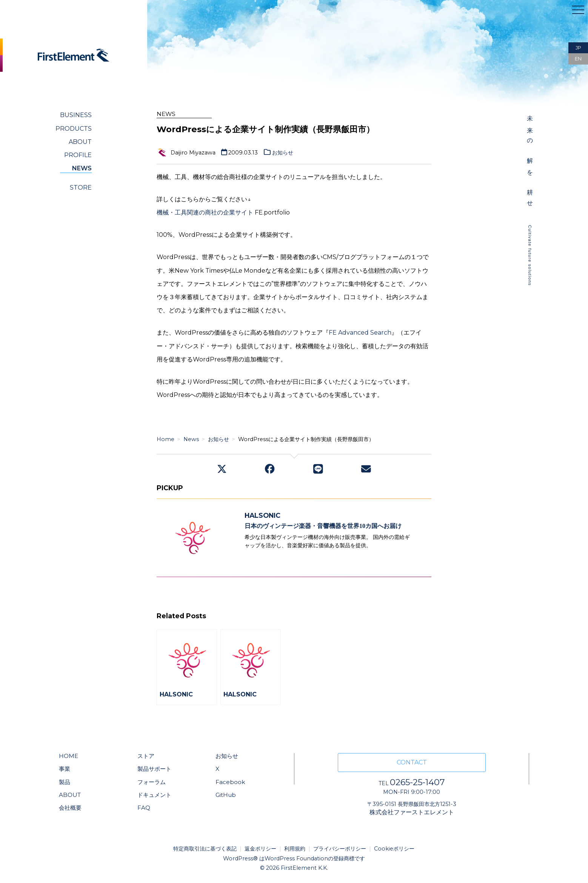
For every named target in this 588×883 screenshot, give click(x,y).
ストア (146, 756)
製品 (65, 782)
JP (578, 48)
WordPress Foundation (296, 858)
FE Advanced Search (360, 333)
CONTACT (412, 762)
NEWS (82, 168)
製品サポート (154, 769)
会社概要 (70, 808)
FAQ (144, 808)
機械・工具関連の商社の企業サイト (205, 212)
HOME (68, 756)
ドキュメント (154, 795)
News (191, 439)
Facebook (230, 782)
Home (165, 439)
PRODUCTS (74, 129)
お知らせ (283, 153)
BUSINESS (76, 115)
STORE (81, 188)
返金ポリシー (260, 849)
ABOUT (80, 142)
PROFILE (78, 155)
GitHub (226, 795)
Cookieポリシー (394, 849)
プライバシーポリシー (340, 849)
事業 (65, 769)
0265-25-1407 (412, 782)
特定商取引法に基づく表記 (205, 849)
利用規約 (295, 849)
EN (578, 59)
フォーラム (152, 782)
